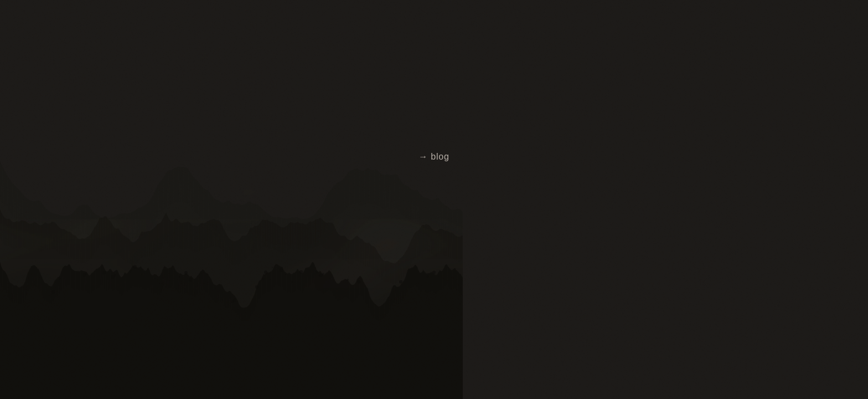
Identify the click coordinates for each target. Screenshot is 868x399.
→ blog (434, 157)
